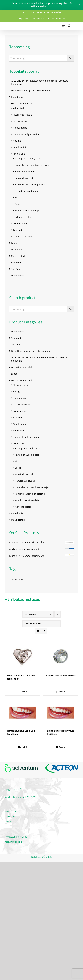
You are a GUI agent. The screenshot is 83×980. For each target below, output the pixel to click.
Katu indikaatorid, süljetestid (30, 185)
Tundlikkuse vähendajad (28, 210)
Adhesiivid (18, 108)
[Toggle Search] (69, 26)
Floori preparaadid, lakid (28, 159)
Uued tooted (18, 275)
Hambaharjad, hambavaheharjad (32, 165)
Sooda (18, 204)
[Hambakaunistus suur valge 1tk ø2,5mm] (61, 713)
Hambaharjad (20, 128)
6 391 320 (30, 797)
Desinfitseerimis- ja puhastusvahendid (31, 90)
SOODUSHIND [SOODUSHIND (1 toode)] (18, 579)
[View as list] (44, 631)
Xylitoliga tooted (23, 217)
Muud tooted (18, 256)
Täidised (17, 230)
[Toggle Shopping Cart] (63, 26)
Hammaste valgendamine (26, 134)
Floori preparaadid (23, 115)
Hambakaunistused (25, 172)
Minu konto (11, 811)
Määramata (17, 249)
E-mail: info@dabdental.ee (49, 12)
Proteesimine (20, 223)
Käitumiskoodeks (13, 842)
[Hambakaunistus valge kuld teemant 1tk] (22, 657)
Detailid (23, 692)
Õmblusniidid (20, 147)
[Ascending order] (57, 614)
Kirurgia (17, 141)
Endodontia (17, 97)
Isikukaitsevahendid (21, 236)
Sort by (30, 614)
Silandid (19, 198)
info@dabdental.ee (15, 797)
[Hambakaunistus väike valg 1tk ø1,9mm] (22, 713)
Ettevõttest (10, 816)
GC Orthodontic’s (22, 121)
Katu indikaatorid (24, 178)
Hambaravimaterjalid (22, 103)
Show (33, 624)
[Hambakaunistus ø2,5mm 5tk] (61, 657)
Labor (14, 243)
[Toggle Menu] (76, 26)
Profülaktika (19, 154)
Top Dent (16, 269)
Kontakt (9, 821)
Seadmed (16, 262)
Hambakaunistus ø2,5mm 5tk (61, 676)
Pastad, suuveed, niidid (27, 191)
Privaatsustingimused (16, 837)
